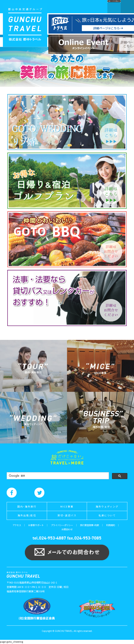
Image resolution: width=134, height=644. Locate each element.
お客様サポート (36, 525)
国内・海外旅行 (27, 506)
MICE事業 (67, 506)
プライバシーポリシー (62, 525)
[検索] (57, 476)
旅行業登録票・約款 (90, 525)
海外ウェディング (107, 506)
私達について (107, 515)
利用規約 (110, 525)
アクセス (17, 525)
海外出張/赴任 (27, 515)
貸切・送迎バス (67, 515)
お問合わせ (67, 529)
